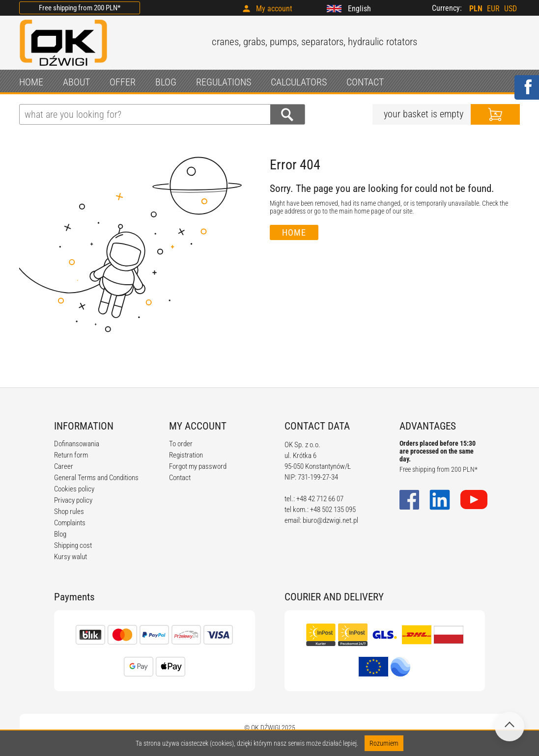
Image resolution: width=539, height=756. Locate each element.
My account (274, 9)
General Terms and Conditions (96, 478)
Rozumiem (384, 743)
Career (64, 466)
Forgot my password (198, 466)
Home (294, 232)
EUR (493, 9)
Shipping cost (73, 545)
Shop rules (69, 512)
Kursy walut (71, 557)
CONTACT (365, 82)
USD (511, 9)
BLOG (166, 82)
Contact (180, 478)
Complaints (70, 523)
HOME (31, 82)
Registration (186, 455)
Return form (71, 455)
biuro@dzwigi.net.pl (330, 520)
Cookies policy (74, 489)
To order (181, 444)
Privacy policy (73, 500)
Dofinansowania (77, 444)
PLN (476, 9)
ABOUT (76, 82)
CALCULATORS (299, 82)
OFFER (123, 82)
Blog (60, 534)
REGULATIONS (224, 82)
